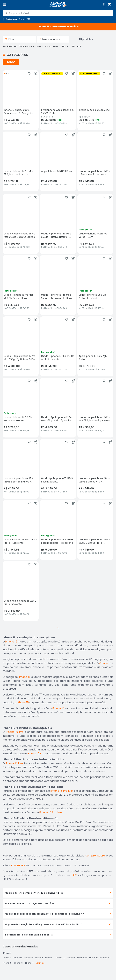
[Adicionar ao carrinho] (36, 74)
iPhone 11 (7, 958)
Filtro (9, 39)
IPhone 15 (76, 46)
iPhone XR (82, 958)
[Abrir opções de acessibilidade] (104, 4)
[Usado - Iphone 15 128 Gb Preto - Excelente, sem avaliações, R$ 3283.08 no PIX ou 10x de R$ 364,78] (21, 408)
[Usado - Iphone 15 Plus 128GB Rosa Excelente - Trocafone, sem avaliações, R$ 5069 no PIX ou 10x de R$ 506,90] (58, 530)
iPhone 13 (28, 958)
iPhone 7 (49, 958)
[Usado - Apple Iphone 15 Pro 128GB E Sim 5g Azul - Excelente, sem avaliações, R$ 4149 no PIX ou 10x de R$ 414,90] (95, 469)
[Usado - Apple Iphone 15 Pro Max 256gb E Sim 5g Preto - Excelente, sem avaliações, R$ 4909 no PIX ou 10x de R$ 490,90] (95, 408)
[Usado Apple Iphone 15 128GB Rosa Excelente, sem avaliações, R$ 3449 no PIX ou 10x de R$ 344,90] (58, 469)
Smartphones (51, 46)
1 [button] (58, 628)
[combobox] (58, 13)
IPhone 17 (29, 963)
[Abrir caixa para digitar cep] (16, 19)
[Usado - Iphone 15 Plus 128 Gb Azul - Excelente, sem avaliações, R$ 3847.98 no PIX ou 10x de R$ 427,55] (58, 346)
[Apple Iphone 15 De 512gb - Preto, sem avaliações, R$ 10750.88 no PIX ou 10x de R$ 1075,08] (95, 346)
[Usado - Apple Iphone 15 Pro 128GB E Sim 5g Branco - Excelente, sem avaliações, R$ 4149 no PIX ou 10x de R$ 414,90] (21, 469)
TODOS (11, 62)
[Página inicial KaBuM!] (58, 4)
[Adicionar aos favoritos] (29, 74)
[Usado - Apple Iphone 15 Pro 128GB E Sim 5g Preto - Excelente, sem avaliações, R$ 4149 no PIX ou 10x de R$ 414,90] (95, 530)
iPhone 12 (17, 958)
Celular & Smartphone (30, 46)
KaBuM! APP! (18, 865)
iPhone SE (60, 958)
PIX (75, 875)
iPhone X (71, 958)
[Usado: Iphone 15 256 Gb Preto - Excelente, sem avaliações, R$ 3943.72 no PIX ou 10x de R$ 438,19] (95, 285)
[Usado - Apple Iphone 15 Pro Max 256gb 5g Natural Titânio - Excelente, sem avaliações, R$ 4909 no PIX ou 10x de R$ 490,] (21, 346)
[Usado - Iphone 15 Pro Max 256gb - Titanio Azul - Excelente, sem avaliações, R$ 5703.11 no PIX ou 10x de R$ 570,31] (21, 161)
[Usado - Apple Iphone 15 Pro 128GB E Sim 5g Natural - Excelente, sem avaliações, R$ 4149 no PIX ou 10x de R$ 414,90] (95, 161)
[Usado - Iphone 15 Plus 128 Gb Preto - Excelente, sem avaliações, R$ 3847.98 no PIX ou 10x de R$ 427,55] (21, 530)
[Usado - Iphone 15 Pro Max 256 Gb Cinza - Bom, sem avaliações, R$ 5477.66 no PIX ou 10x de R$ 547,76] (21, 285)
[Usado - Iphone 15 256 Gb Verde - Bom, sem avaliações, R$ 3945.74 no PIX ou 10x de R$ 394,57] (95, 224)
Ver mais (40, 963)
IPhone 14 (105, 958)
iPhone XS (94, 958)
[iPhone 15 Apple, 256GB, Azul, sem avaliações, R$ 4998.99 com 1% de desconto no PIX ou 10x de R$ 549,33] (95, 100)
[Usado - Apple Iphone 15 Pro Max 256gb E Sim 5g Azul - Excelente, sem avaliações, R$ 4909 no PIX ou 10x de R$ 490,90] (58, 408)
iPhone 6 (39, 958)
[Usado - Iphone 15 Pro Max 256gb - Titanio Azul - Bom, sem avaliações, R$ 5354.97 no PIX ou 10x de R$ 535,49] (58, 285)
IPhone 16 (18, 963)
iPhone (65, 46)
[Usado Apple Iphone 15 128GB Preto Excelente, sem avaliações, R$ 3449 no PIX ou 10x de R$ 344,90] (21, 591)
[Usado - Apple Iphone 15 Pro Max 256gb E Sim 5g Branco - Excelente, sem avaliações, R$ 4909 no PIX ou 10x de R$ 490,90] (21, 224)
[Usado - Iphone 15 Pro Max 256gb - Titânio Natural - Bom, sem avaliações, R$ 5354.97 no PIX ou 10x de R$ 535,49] (58, 224)
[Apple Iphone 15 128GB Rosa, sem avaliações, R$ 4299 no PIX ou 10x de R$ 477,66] (58, 161)
